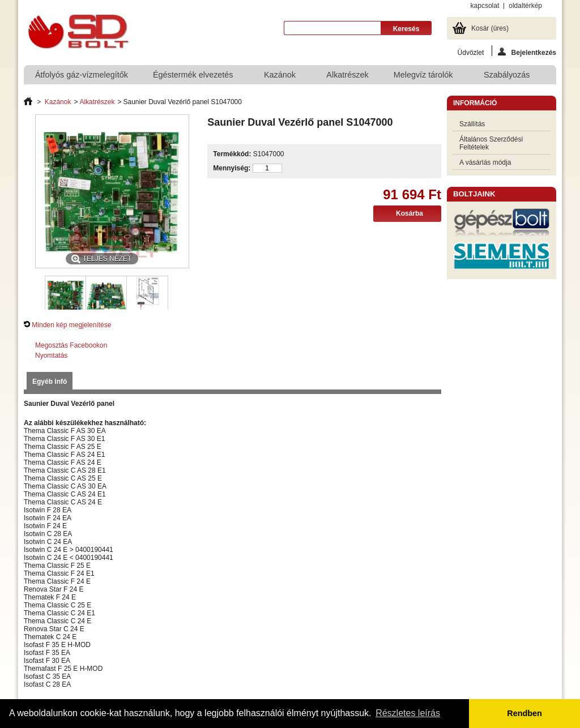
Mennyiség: (232, 168)
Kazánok (280, 77)
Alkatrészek (347, 75)
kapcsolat (485, 6)
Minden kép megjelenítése (71, 325)
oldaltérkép (525, 6)
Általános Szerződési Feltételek (491, 143)
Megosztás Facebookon (71, 345)
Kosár (490, 28)
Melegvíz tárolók (424, 77)
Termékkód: (232, 154)
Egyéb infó (50, 382)
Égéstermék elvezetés (194, 77)
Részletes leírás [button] (408, 713)
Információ (475, 103)
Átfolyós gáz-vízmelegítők (82, 75)
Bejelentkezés (527, 52)
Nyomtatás (51, 356)
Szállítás (472, 124)
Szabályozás (507, 77)
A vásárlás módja (485, 162)
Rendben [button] (524, 713)
